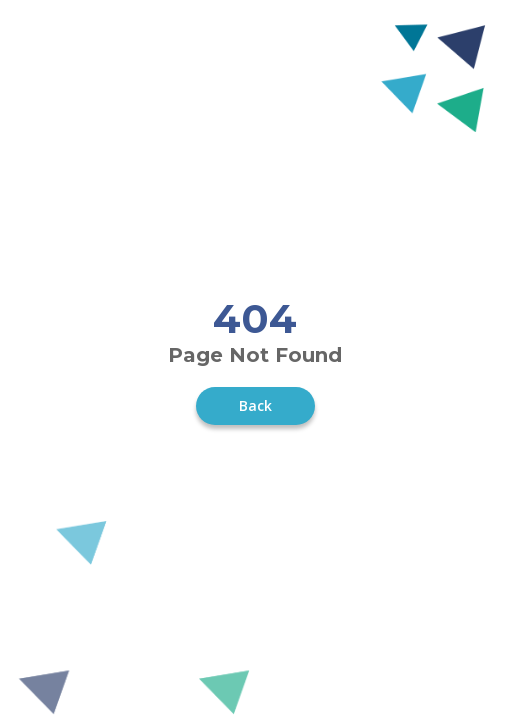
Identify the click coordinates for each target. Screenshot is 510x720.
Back (255, 405)
